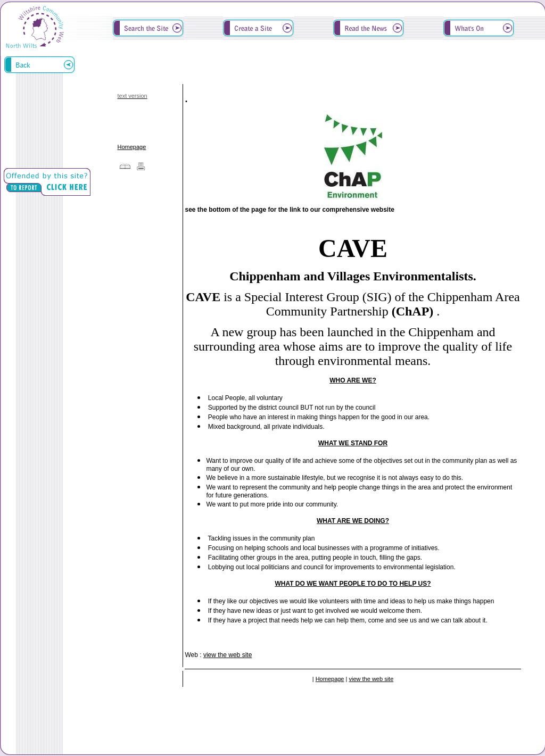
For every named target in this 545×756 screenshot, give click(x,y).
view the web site (228, 655)
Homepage (131, 147)
